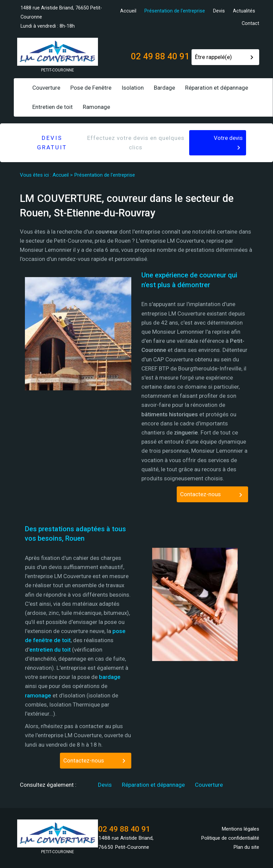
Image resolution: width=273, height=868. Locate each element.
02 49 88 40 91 (160, 56)
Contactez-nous (200, 494)
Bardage (164, 88)
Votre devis (228, 138)
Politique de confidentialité (230, 838)
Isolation (133, 88)
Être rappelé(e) (213, 57)
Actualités (244, 11)
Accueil (128, 11)
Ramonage (96, 107)
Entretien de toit (53, 107)
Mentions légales (240, 829)
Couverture (46, 88)
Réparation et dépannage (217, 88)
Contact (250, 23)
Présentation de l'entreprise (175, 11)
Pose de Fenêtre (91, 88)
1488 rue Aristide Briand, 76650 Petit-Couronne (61, 12)
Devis (219, 11)
